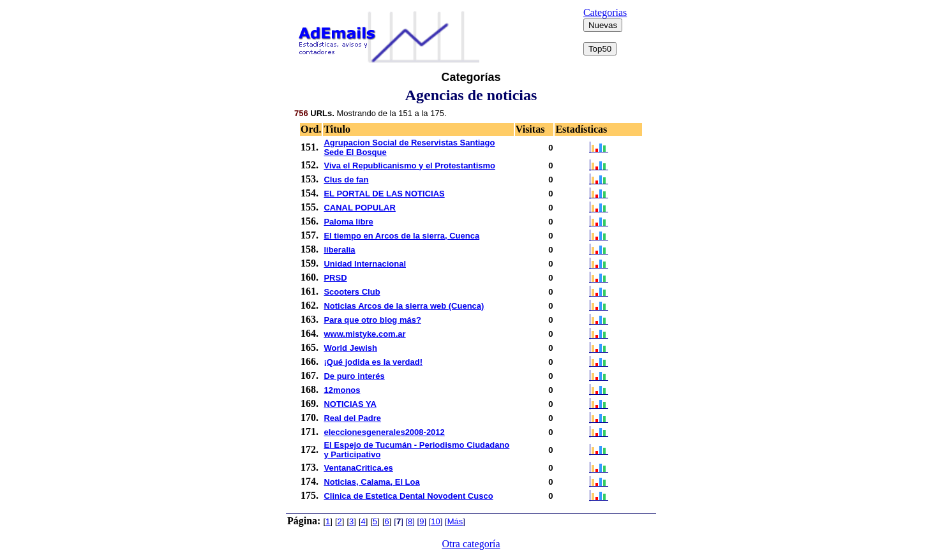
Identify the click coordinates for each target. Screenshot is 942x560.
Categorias (605, 12)
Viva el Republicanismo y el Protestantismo (409, 166)
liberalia (339, 250)
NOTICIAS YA (350, 404)
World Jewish (350, 348)
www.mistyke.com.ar (364, 334)
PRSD (335, 278)
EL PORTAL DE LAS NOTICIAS (384, 194)
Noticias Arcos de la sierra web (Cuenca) (404, 306)
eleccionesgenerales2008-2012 (384, 432)
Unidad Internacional (365, 264)
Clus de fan (346, 180)
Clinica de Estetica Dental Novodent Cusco (408, 496)
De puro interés (354, 376)
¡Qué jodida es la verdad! (373, 362)
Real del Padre (352, 418)
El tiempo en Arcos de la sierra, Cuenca (401, 236)
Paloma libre (348, 222)
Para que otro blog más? (372, 320)
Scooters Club (352, 292)
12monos (342, 390)
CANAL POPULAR (359, 208)
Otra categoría (471, 544)
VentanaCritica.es (358, 468)
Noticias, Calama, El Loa (371, 482)
